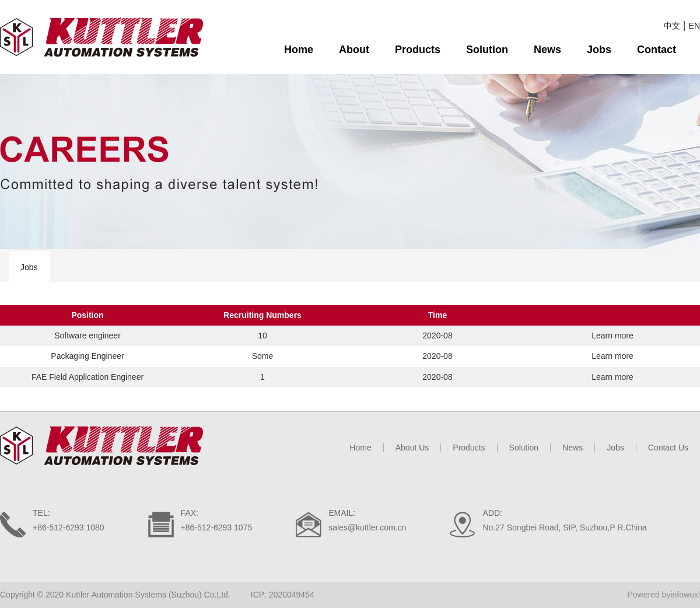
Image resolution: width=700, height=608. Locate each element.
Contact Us (668, 448)
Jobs (599, 50)
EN (694, 26)
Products (418, 50)
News (547, 50)
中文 (672, 26)
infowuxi (685, 595)
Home (299, 50)
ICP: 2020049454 (283, 595)
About (354, 50)
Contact (657, 50)
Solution (487, 50)
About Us (412, 448)
